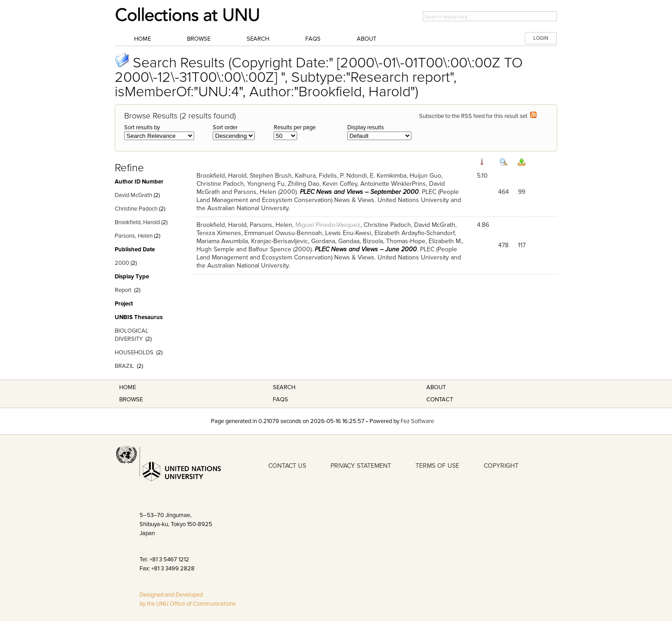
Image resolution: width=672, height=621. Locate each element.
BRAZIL (124, 366)
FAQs (313, 39)
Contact (440, 400)
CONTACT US (287, 466)
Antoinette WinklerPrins (393, 184)
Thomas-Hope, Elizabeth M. (424, 241)
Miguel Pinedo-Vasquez (328, 225)
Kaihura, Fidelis (316, 176)
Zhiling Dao (303, 184)
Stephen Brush (271, 176)
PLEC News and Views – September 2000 (359, 192)
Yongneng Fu (266, 184)
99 (522, 192)
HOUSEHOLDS (134, 353)
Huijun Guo (425, 176)
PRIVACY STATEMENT (361, 466)
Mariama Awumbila (222, 241)
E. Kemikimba (388, 176)
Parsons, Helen (134, 236)
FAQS (280, 400)
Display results (366, 127)
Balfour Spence (270, 249)
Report (123, 290)
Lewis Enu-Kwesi (348, 233)
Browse (199, 39)
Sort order (225, 127)
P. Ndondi (353, 176)
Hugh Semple (215, 249)
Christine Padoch (136, 209)
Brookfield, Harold (137, 222)
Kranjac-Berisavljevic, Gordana (293, 241)
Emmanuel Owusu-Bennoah (283, 233)
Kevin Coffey (340, 184)
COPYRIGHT (501, 466)
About (366, 39)
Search (258, 39)
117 (522, 245)
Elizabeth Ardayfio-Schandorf (414, 233)
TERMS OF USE (437, 466)
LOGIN (541, 38)
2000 (122, 263)
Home (142, 39)
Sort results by (142, 127)
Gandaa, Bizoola (361, 241)
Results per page (295, 127)
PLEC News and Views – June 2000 (366, 249)
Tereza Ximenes (219, 233)
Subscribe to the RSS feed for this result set (478, 116)
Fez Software (417, 421)
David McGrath (133, 195)
